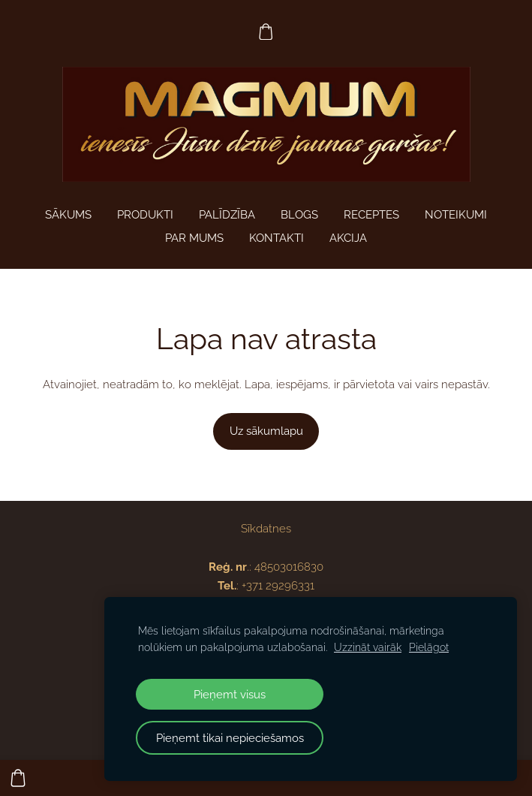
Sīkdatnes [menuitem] (266, 529)
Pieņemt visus (230, 694)
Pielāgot (429, 647)
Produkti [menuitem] (145, 215)
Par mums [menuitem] (194, 238)
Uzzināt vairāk (368, 647)
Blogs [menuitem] (299, 215)
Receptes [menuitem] (371, 215)
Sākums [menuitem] (68, 215)
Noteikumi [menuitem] (456, 215)
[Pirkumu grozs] (266, 32)
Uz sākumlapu (266, 431)
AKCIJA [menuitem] (348, 238)
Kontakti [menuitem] (277, 238)
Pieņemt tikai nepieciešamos (230, 738)
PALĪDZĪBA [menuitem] (227, 215)
